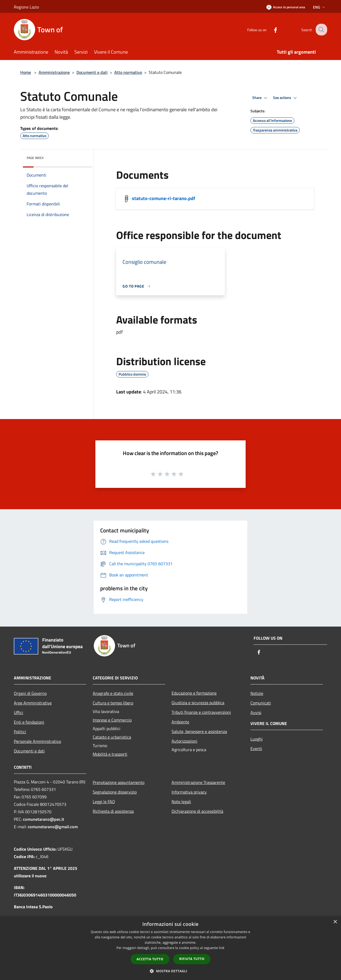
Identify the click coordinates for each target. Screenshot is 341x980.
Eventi (256, 748)
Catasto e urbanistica (112, 737)
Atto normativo (128, 72)
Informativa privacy (189, 792)
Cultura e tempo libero (113, 703)
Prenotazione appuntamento (119, 782)
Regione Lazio (26, 7)
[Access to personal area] (286, 7)
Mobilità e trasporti (110, 754)
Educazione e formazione (194, 693)
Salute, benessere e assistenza (199, 731)
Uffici (19, 712)
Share (261, 98)
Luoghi (257, 739)
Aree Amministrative (33, 703)
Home (26, 72)
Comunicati (261, 703)
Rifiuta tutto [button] (192, 959)
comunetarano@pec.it (44, 819)
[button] (170, 971)
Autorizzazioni (184, 741)
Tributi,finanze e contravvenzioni (201, 712)
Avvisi (256, 712)
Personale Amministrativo (37, 741)
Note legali (181, 802)
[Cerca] (321, 30)
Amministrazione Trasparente (198, 782)
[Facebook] (271, 29)
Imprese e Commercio (112, 720)
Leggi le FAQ (104, 802)
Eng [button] (320, 7)
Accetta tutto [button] (150, 959)
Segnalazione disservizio (115, 792)
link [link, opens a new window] (222, 948)
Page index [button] (35, 158)
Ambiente (180, 722)
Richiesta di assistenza (113, 811)
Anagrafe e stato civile (113, 693)
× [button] (335, 922)
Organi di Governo (30, 693)
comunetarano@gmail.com (53, 827)
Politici (20, 732)
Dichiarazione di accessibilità (197, 811)
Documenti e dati (92, 72)
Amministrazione (54, 72)
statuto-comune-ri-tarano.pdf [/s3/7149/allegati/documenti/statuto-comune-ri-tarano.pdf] (163, 198)
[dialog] (170, 948)
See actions (286, 98)
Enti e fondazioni (29, 722)
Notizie (257, 693)
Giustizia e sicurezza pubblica (198, 703)
